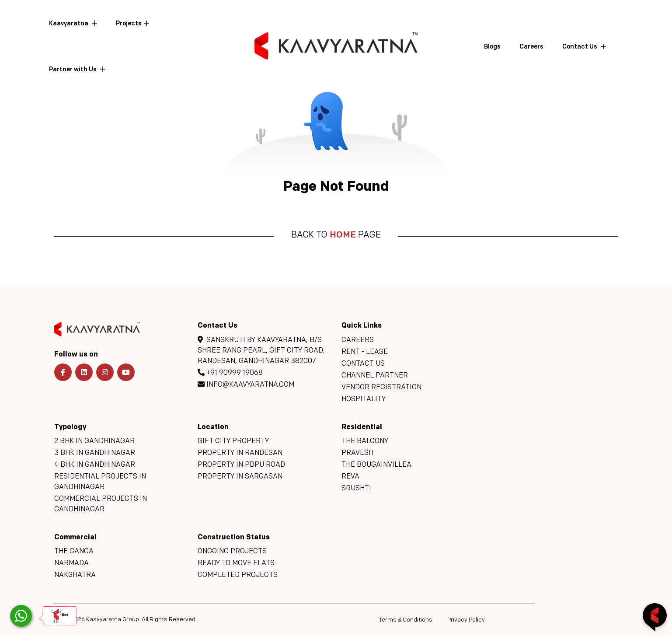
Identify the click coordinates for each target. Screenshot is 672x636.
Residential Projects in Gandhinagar (100, 482)
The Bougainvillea (376, 465)
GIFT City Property (233, 441)
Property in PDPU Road (241, 465)
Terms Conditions (406, 620)
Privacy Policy (466, 620)
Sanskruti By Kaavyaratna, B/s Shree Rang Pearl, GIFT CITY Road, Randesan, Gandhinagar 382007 (261, 350)
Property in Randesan (240, 453)
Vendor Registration (381, 388)
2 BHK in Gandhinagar (94, 441)
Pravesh (357, 453)
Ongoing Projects (232, 552)
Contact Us (580, 47)
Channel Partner (375, 376)
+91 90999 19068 (230, 373)
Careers (531, 47)
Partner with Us (73, 70)
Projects (129, 24)
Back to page (336, 235)
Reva (350, 477)
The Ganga (74, 552)
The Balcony (365, 441)
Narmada (71, 563)
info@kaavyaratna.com (246, 384)
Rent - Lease (365, 352)
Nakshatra (75, 575)
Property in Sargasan (240, 477)
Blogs (492, 47)
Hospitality (364, 399)
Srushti (356, 489)
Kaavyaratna (69, 24)
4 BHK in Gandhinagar (95, 465)
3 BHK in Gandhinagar (95, 453)
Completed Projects (238, 575)
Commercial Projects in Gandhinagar (101, 504)
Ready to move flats (236, 563)
